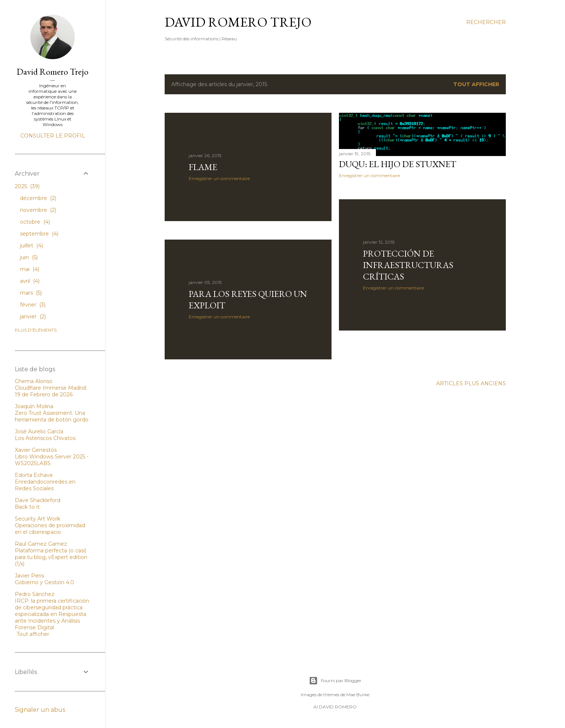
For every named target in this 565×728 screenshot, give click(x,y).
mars (31, 293)
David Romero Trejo (238, 22)
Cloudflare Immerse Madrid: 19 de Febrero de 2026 (51, 391)
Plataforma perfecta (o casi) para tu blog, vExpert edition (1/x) (51, 557)
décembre (38, 198)
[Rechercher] (486, 22)
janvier (33, 316)
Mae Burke (358, 695)
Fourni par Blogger (335, 681)
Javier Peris (29, 576)
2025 (27, 186)
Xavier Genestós (36, 450)
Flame (203, 167)
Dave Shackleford (38, 500)
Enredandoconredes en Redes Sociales (45, 485)
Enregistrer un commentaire (219, 178)
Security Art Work (38, 519)
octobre (35, 222)
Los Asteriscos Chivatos (45, 438)
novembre (38, 210)
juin (29, 257)
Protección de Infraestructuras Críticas (408, 265)
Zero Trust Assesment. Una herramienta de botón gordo (52, 416)
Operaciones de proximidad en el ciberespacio (50, 529)
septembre (39, 234)
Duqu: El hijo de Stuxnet (398, 164)
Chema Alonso (34, 381)
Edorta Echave (34, 475)
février (33, 305)
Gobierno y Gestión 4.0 (44, 582)
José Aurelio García (39, 431)
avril (30, 281)
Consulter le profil (53, 136)
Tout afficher (476, 84)
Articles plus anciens (471, 383)
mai (30, 269)
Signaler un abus (40, 710)
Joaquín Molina (34, 406)
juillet (31, 246)
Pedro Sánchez (35, 594)
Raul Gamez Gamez (41, 544)
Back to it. (28, 507)
